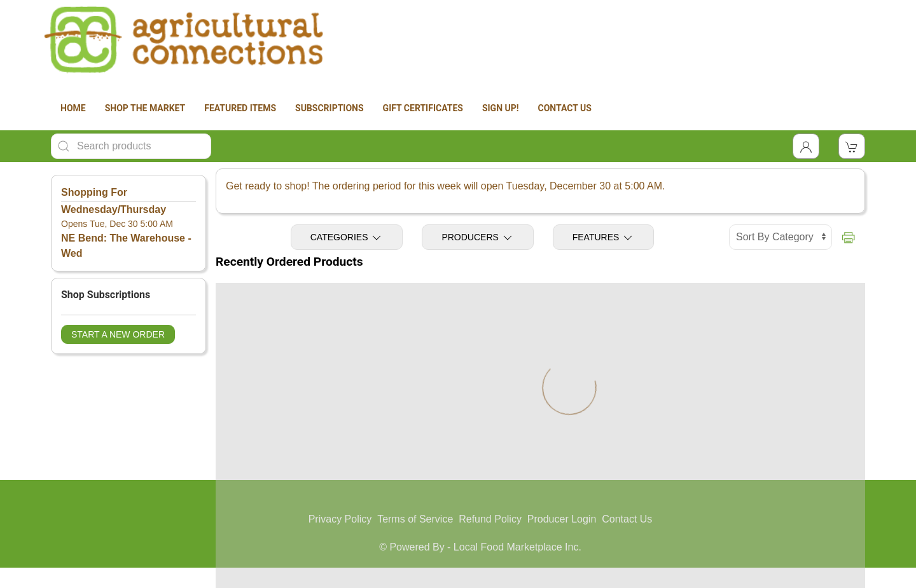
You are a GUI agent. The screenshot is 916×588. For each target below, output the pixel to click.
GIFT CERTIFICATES (423, 108)
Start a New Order (118, 334)
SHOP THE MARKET (145, 108)
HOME (73, 108)
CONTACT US (565, 108)
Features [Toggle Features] (604, 238)
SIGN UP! (501, 108)
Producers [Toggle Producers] (477, 238)
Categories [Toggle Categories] (347, 238)
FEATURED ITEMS (240, 108)
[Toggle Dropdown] (806, 146)
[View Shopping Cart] (852, 146)
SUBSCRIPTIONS (330, 108)
